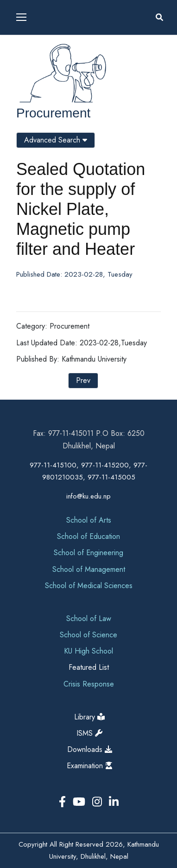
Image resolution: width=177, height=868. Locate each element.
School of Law (89, 619)
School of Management (89, 569)
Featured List (89, 667)
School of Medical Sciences (89, 586)
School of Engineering (88, 553)
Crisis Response (89, 684)
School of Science (88, 635)
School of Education (88, 536)
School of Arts (89, 520)
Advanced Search (56, 140)
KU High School (88, 651)
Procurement (53, 113)
